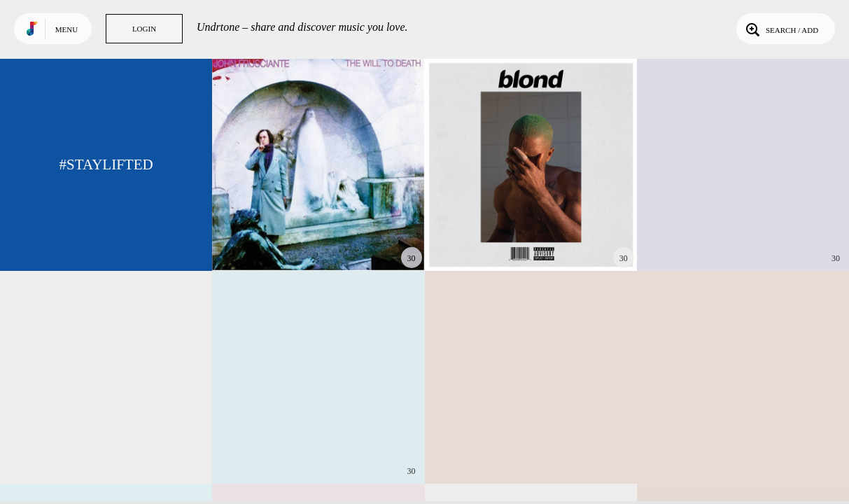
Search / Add (781, 29)
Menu (66, 29)
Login (144, 29)
